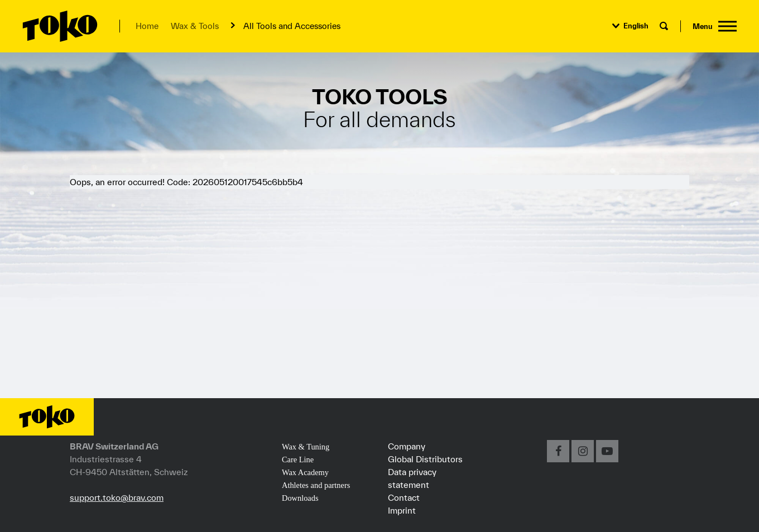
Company (407, 446)
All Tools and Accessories (292, 26)
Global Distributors (425, 459)
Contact (404, 497)
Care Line (298, 460)
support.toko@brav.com (117, 497)
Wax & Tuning (306, 447)
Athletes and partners (316, 485)
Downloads (300, 498)
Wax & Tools (195, 26)
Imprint (402, 510)
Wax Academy (305, 472)
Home (147, 26)
